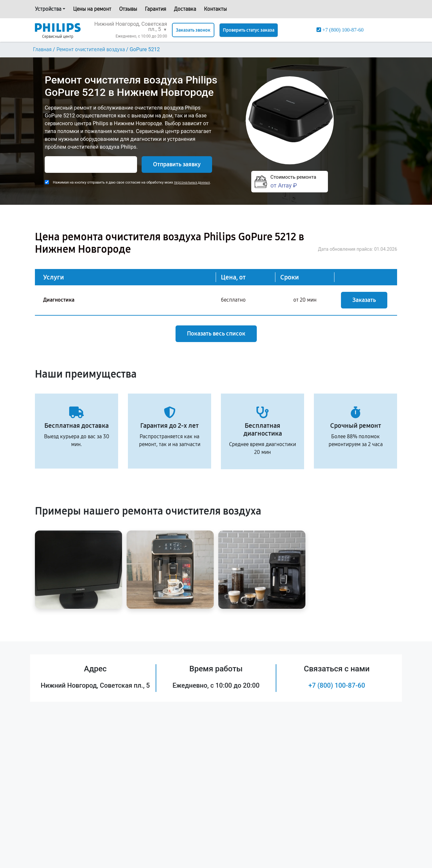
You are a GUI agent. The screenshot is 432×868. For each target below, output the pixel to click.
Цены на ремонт (92, 9)
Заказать (364, 300)
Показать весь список (216, 334)
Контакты (215, 9)
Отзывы (128, 9)
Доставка (185, 9)
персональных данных (192, 182)
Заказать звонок (193, 30)
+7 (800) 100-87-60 (337, 685)
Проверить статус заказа (249, 30)
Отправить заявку (177, 164)
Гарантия (155, 9)
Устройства (48, 9)
